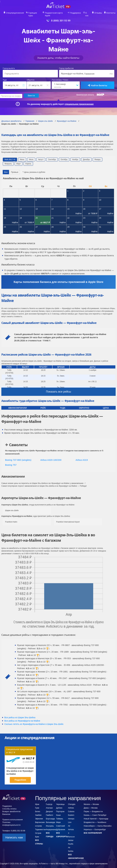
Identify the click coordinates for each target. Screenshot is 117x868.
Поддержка (76, 13)
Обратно (31, 77)
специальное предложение (79, 101)
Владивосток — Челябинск (95, 819)
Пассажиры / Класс (60, 77)
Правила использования (13, 817)
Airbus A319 (82, 457)
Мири (58, 819)
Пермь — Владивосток (93, 809)
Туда (5, 77)
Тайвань (60, 816)
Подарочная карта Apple (56, 13)
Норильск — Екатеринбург (95, 827)
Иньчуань (50, 823)
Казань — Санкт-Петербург (95, 812)
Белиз (38, 809)
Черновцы (60, 801)
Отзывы (98, 13)
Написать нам (14, 834)
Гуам (37, 805)
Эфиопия (39, 816)
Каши (58, 812)
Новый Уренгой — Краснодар (96, 816)
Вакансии (6, 811)
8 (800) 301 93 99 (61, 18)
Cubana (71, 809)
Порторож (60, 809)
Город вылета (9, 66)
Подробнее (20, 777)
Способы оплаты (9, 806)
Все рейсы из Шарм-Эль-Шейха (20, 714)
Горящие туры (34, 13)
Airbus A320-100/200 (51, 457)
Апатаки (49, 805)
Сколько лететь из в (34, 721)
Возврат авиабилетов (11, 809)
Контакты (110, 13)
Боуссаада (50, 816)
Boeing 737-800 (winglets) (18, 457)
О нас (88, 13)
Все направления (93, 830)
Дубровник (61, 827)
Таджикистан (40, 827)
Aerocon (71, 834)
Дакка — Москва (91, 805)
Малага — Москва (91, 801)
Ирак (37, 801)
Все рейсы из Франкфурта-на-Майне (22, 718)
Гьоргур (49, 801)
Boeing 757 (11, 462)
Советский (60, 823)
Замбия (38, 812)
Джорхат (49, 809)
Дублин (59, 805)
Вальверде (50, 819)
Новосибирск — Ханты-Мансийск (98, 823)
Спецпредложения (16, 13)
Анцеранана (51, 827)
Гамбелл (49, 812)
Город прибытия (66, 66)
